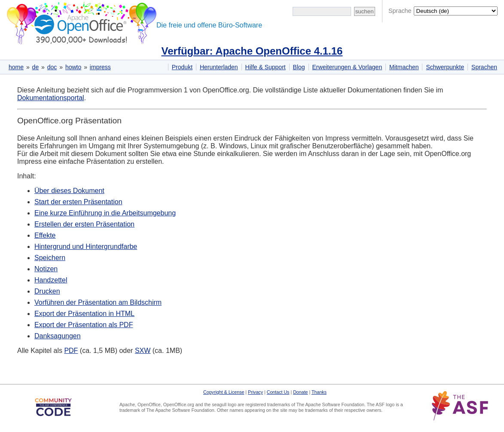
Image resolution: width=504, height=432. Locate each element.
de (36, 67)
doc (52, 67)
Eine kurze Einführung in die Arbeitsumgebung (105, 213)
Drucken (47, 291)
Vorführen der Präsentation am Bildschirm (98, 302)
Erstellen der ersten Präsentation (84, 224)
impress (100, 67)
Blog (299, 67)
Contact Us (278, 392)
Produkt (182, 67)
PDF (71, 351)
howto (73, 67)
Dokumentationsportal (51, 98)
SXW (143, 351)
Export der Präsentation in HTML (84, 314)
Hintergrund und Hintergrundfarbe (86, 247)
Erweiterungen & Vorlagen (347, 67)
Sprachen (484, 67)
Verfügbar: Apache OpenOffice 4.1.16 (252, 51)
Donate (300, 392)
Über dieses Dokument (69, 191)
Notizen (46, 269)
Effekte (45, 235)
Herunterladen (219, 67)
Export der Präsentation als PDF (84, 325)
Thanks (319, 392)
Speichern (50, 258)
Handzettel (51, 280)
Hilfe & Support (266, 67)
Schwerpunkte (445, 67)
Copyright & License (224, 392)
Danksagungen (58, 336)
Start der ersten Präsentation (78, 202)
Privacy (255, 392)
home (16, 67)
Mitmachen (404, 67)
